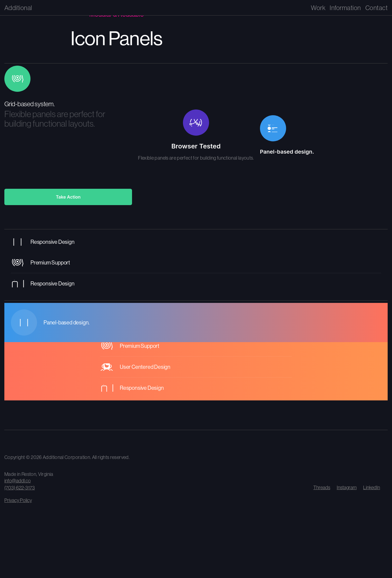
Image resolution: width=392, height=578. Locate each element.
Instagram (347, 487)
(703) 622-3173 (20, 488)
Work (318, 8)
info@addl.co (18, 481)
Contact (376, 8)
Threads (322, 487)
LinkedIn (372, 487)
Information (345, 8)
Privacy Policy (18, 500)
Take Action (68, 197)
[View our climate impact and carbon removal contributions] (59, 442)
